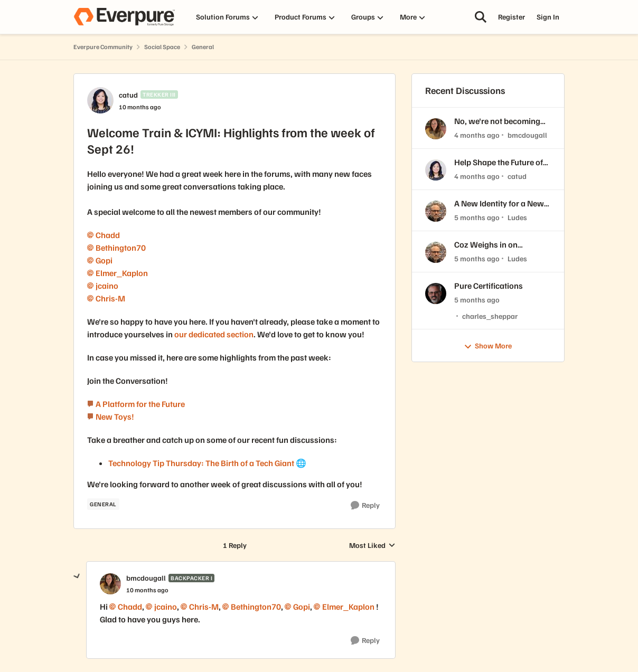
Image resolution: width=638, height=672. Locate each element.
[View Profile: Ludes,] (436, 211)
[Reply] (365, 505)
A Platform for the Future (140, 404)
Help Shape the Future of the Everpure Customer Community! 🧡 (499, 162)
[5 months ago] (477, 217)
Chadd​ (108, 235)
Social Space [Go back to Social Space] (162, 47)
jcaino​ (107, 286)
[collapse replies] (77, 576)
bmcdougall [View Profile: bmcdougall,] (527, 135)
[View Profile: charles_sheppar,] (436, 294)
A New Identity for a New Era (499, 204)
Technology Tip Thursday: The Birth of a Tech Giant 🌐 (207, 463)
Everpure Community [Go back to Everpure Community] (103, 47)
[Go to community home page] (124, 17)
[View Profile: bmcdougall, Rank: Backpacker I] (110, 584)
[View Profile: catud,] (436, 170)
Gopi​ (104, 260)
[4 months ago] (477, 135)
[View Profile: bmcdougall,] (436, 129)
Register (512, 17)
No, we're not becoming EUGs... (497, 121)
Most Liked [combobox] (372, 546)
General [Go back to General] (203, 47)
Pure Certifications (489, 286)
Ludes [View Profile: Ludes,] (517, 217)
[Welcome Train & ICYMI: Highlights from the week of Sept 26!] (147, 590)
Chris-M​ (110, 298)
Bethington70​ (121, 248)
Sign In (548, 17)
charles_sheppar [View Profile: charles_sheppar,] (490, 315)
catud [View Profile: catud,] (517, 176)
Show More (488, 346)
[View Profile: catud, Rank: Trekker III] (100, 100)
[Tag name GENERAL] (103, 504)
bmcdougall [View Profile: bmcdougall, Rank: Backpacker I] (146, 578)
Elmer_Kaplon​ (122, 273)
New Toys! (115, 417)
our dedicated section (214, 334)
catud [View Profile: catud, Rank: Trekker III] (128, 95)
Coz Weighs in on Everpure (486, 245)
